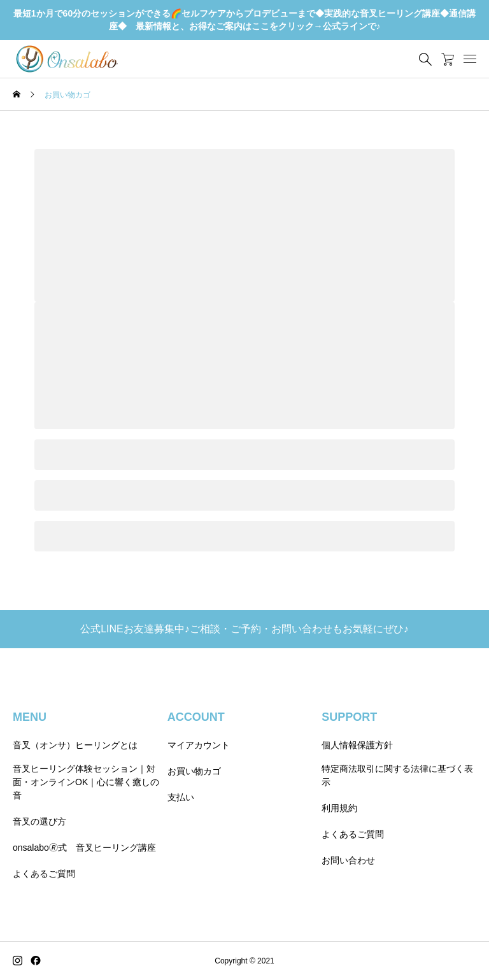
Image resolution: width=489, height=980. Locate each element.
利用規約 (339, 808)
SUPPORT (349, 717)
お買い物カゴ (194, 771)
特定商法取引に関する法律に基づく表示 (397, 775)
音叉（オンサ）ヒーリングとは (75, 745)
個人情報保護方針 (357, 745)
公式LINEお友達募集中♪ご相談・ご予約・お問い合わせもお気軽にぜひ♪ (244, 629)
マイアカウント (199, 745)
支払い (181, 797)
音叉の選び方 (39, 821)
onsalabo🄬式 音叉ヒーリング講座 (84, 848)
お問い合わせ (348, 860)
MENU (30, 717)
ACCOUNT (196, 717)
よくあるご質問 (44, 874)
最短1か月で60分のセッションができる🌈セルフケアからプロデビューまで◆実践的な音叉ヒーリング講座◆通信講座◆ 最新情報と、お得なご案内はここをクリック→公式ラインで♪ (244, 20)
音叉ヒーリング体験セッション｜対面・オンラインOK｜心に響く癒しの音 (86, 782)
